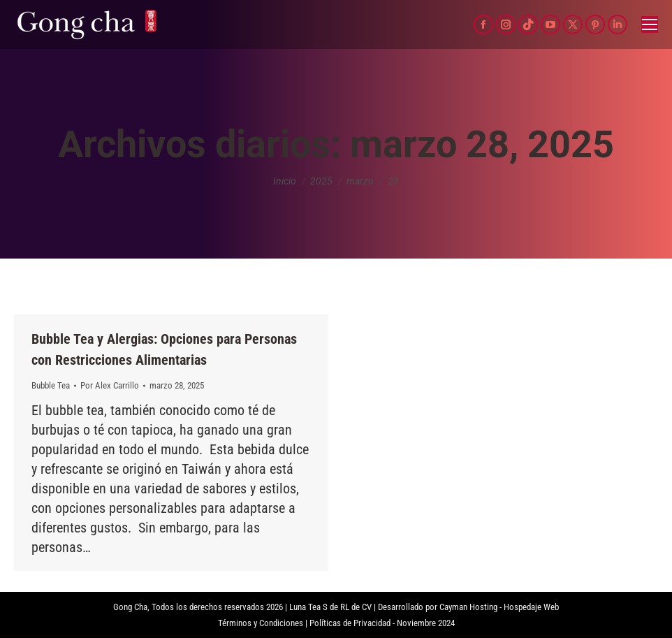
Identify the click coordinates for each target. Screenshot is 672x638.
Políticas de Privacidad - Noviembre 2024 (382, 623)
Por (110, 385)
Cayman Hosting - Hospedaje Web (499, 607)
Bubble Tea (51, 385)
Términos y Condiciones (261, 623)
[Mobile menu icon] (650, 24)
